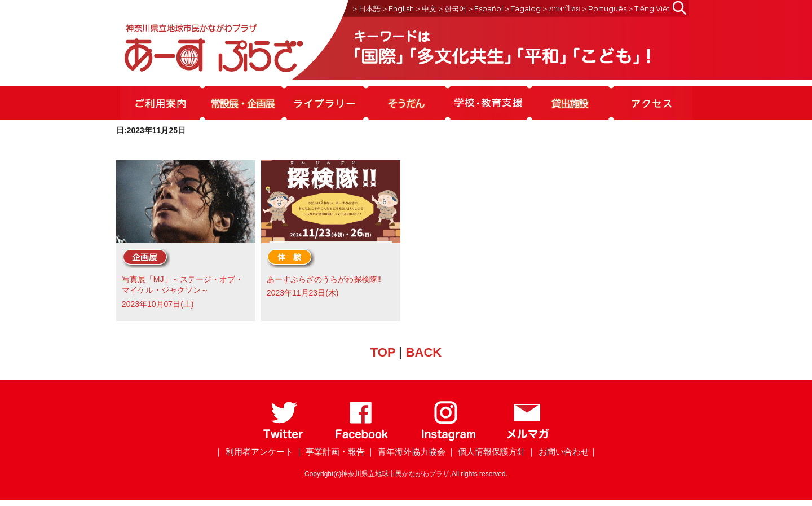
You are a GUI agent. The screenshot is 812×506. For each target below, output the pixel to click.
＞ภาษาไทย (561, 8)
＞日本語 (366, 8)
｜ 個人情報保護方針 (486, 452)
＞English (398, 8)
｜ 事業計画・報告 (330, 452)
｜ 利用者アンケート (253, 452)
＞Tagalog (522, 8)
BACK (424, 352)
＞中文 (425, 8)
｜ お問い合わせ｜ (562, 452)
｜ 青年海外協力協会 (406, 452)
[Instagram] (448, 439)
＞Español (485, 8)
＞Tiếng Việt (648, 8)
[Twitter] (283, 439)
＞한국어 (452, 8)
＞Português (604, 8)
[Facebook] (362, 439)
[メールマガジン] (528, 439)
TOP (383, 352)
